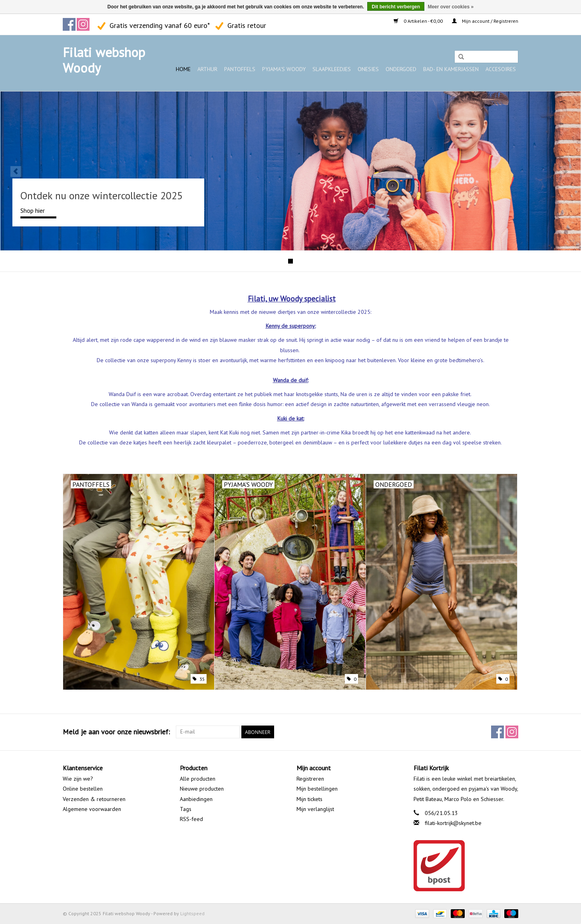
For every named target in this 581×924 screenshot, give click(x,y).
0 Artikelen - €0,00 (419, 21)
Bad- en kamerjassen (451, 69)
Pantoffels (240, 69)
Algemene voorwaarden (92, 809)
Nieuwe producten (202, 789)
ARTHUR (207, 69)
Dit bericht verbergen (396, 7)
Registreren (310, 779)
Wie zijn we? (78, 779)
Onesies (368, 69)
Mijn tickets (309, 799)
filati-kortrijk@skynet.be (453, 823)
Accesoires (501, 69)
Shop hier (33, 210)
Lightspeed (192, 913)
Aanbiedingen (196, 799)
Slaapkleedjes (332, 69)
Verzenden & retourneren (94, 799)
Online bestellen (83, 789)
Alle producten (198, 779)
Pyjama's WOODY (284, 69)
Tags (186, 809)
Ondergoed (401, 69)
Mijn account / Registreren (485, 21)
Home (183, 69)
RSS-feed (191, 819)
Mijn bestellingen (317, 789)
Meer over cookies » (451, 7)
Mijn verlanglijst (315, 809)
